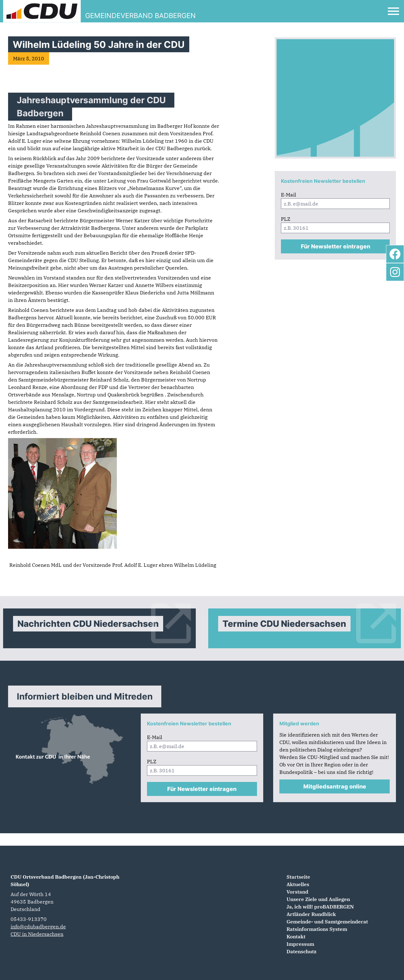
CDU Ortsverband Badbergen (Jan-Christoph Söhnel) (65, 881)
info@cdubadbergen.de (38, 927)
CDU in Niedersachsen (37, 934)
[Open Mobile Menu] (393, 11)
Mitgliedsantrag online (335, 786)
